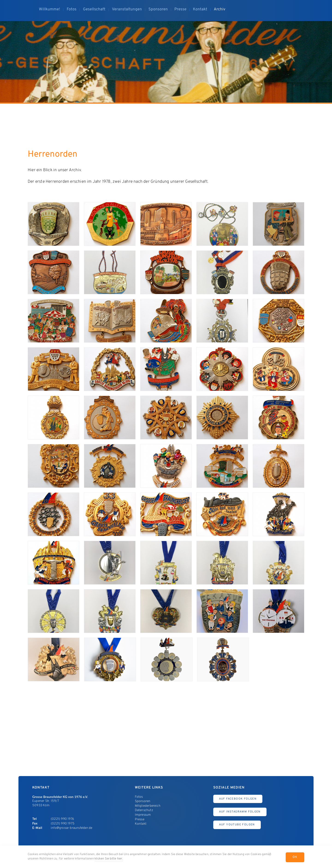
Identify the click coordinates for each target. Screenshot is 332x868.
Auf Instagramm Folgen (240, 812)
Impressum (143, 815)
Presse (140, 819)
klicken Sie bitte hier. (109, 859)
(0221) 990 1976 (62, 819)
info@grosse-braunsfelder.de (71, 828)
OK (295, 857)
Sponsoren (143, 801)
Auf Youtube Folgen (237, 825)
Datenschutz (144, 810)
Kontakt (141, 824)
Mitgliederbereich (148, 806)
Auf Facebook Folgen (238, 799)
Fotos (139, 797)
